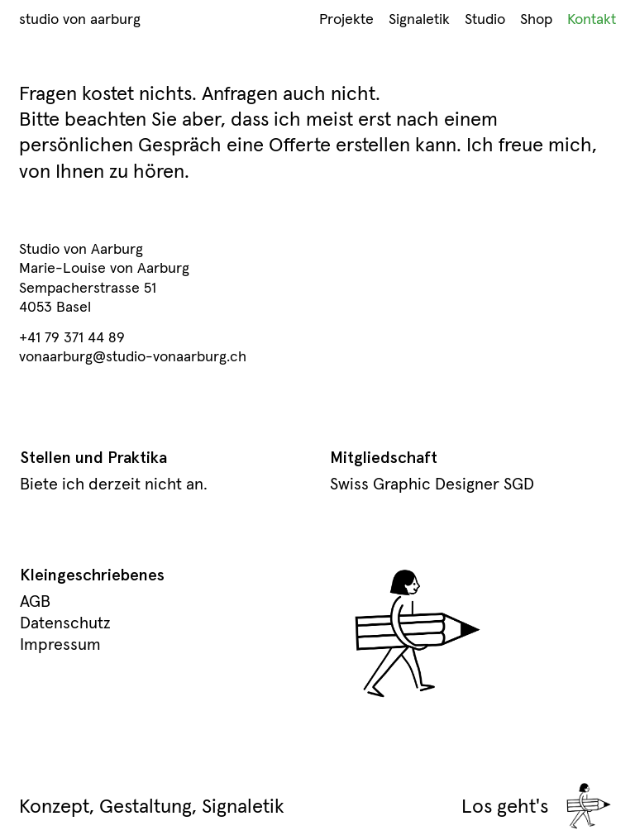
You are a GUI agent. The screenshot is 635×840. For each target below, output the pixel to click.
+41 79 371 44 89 (72, 337)
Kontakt (592, 19)
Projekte (346, 19)
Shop (536, 19)
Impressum (60, 644)
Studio (485, 19)
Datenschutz (65, 623)
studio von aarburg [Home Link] (80, 19)
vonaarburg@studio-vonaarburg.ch (133, 356)
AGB (35, 601)
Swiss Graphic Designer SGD (432, 484)
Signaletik (419, 19)
